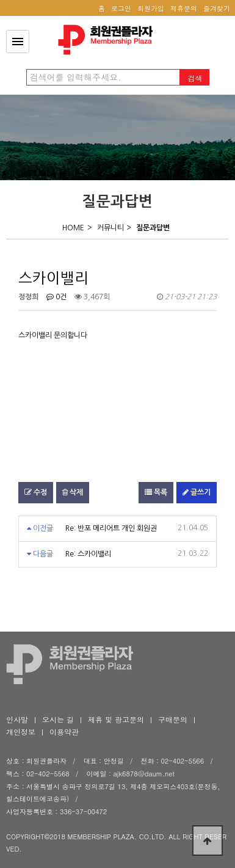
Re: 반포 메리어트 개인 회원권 (111, 528)
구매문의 (173, 719)
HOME (73, 228)
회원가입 (151, 8)
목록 (156, 492)
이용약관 (64, 731)
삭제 (73, 492)
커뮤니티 (110, 228)
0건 (56, 297)
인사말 (17, 719)
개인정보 (21, 731)
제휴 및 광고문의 (116, 719)
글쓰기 (197, 492)
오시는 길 (58, 719)
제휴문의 (184, 8)
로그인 (121, 8)
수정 (36, 492)
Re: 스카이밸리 (88, 554)
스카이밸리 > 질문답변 (109, 40)
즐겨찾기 (217, 8)
